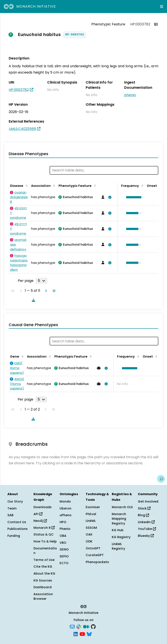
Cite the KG (43, 567)
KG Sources (43, 580)
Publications (18, 529)
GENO (64, 549)
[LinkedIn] (76, 634)
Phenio (65, 529)
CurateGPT (95, 555)
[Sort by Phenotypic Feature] (94, 185)
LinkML (91, 521)
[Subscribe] (72, 626)
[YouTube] (82, 634)
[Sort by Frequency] (142, 185)
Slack (144, 508)
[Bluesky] (89, 634)
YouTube (147, 529)
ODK (89, 541)
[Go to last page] (53, 291)
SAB (10, 515)
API (38, 514)
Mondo (65, 501)
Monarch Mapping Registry (119, 519)
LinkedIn (146, 522)
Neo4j (40, 521)
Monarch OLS (122, 507)
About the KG (44, 573)
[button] (133, 197)
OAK (89, 534)
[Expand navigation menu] (162, 7)
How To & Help (45, 541)
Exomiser (93, 507)
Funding (14, 536)
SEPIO (64, 556)
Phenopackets (97, 562)
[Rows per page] (42, 281)
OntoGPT (93, 548)
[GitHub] (93, 626)
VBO (63, 543)
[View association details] (109, 197)
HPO (63, 522)
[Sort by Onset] (155, 356)
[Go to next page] (45, 291)
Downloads (43, 507)
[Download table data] (33, 300)
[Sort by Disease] (26, 185)
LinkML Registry (118, 546)
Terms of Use (44, 560)
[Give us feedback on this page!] (161, 479)
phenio (130, 95)
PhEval (91, 514)
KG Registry (121, 537)
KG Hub (118, 530)
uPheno (66, 515)
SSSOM (91, 528)
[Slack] (79, 626)
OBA (63, 536)
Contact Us (17, 522)
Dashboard (43, 587)
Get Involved (148, 501)
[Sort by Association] (53, 185)
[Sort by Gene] (22, 356)
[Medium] (86, 626)
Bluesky (146, 536)
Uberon (65, 508)
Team (12, 508)
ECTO (64, 563)
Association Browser (43, 596)
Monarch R (44, 528)
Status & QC (44, 534)
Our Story (15, 501)
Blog (143, 515)
